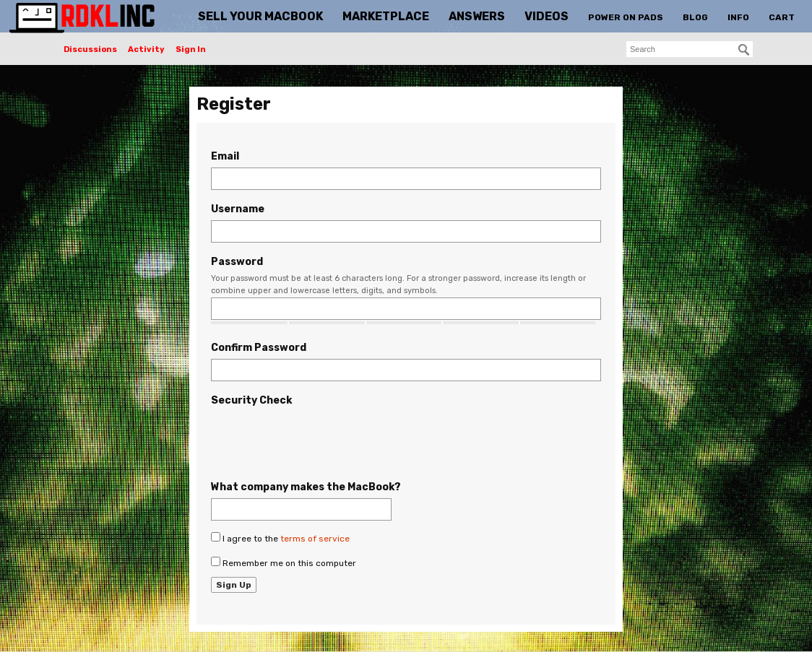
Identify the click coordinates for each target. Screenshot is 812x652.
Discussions (90, 49)
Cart (782, 17)
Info (738, 17)
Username (238, 209)
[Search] (744, 50)
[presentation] (321, 440)
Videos (547, 16)
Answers (477, 16)
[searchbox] (690, 49)
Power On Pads (626, 17)
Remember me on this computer (284, 562)
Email (225, 156)
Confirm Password (259, 348)
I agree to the (280, 538)
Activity (146, 49)
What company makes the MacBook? (306, 487)
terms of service (315, 539)
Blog (695, 17)
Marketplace (386, 16)
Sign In (191, 49)
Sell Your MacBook (260, 16)
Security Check (251, 400)
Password (237, 262)
